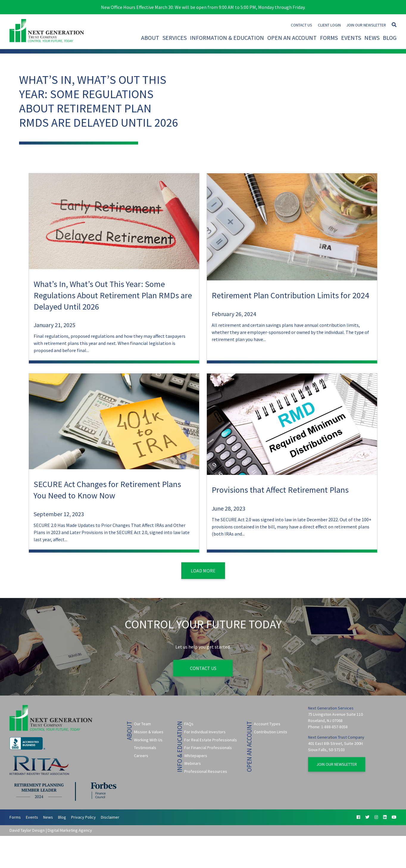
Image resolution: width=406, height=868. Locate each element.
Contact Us (302, 25)
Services (175, 38)
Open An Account (292, 38)
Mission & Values (149, 732)
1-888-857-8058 (334, 727)
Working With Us (148, 740)
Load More (203, 571)
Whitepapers (196, 756)
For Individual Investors (205, 732)
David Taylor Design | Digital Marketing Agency (51, 830)
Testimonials (145, 748)
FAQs (189, 724)
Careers (141, 756)
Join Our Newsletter (366, 25)
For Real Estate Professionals (211, 740)
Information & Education (227, 38)
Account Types (267, 724)
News (372, 38)
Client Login (329, 25)
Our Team (142, 724)
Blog (390, 38)
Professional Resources (206, 771)
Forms (329, 38)
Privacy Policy (83, 817)
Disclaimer (110, 817)
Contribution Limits (271, 732)
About (150, 38)
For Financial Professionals (208, 748)
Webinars (193, 763)
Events (351, 38)
